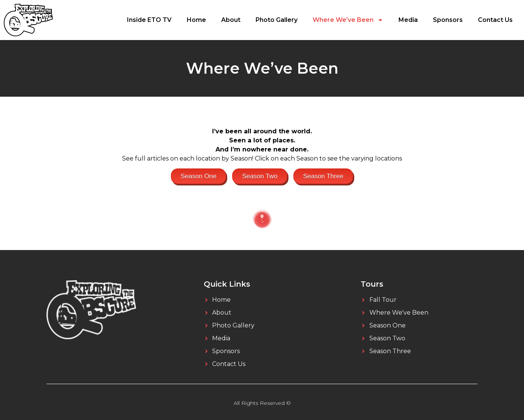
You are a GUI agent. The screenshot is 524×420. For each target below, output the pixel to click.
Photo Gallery (277, 20)
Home (196, 20)
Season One (199, 176)
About (231, 20)
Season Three (323, 176)
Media (408, 20)
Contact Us (495, 20)
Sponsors (448, 20)
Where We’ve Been (348, 20)
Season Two (260, 176)
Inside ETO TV (149, 20)
